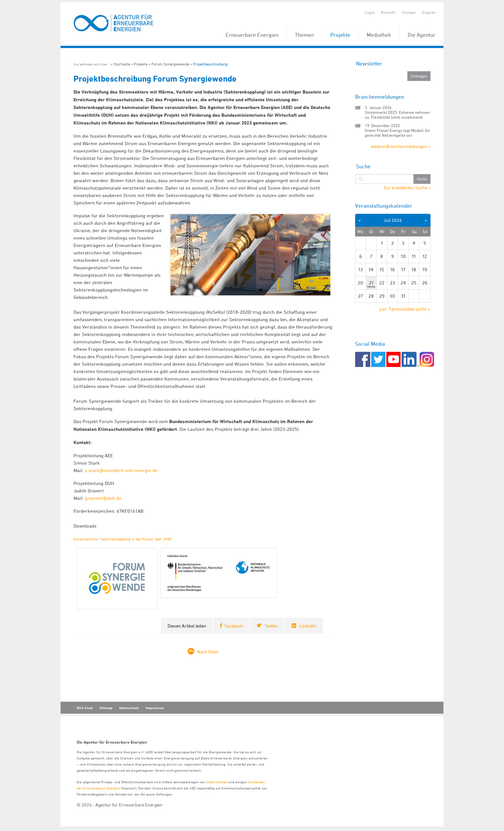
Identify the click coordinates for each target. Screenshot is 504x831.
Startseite (122, 64)
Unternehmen (217, 782)
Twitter (271, 626)
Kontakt (388, 12)
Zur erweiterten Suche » (407, 188)
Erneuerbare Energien (252, 35)
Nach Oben (208, 652)
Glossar (409, 12)
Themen (304, 35)
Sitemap (106, 708)
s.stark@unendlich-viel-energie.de (121, 470)
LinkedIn (308, 626)
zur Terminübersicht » (405, 309)
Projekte (340, 35)
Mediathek (379, 35)
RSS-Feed (85, 708)
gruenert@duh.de (103, 498)
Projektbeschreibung (210, 64)
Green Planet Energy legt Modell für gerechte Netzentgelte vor (397, 133)
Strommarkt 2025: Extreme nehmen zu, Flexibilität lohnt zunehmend (397, 115)
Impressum (155, 708)
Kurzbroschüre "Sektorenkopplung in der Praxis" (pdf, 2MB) (122, 539)
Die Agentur (422, 35)
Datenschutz (129, 708)
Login (370, 12)
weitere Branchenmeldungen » (401, 146)
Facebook (234, 626)
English (429, 12)
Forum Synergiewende (170, 64)
